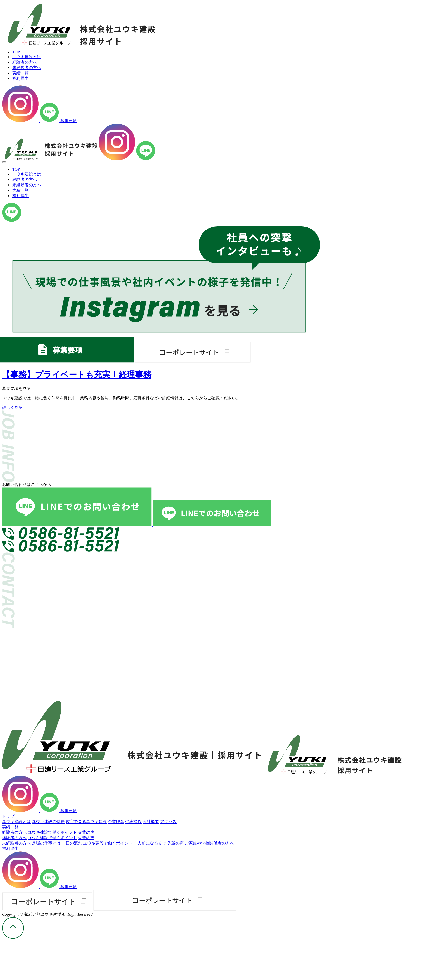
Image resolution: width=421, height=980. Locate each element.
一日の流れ (72, 843)
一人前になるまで (150, 843)
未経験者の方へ (16, 843)
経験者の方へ (14, 832)
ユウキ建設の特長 (48, 822)
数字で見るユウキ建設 (86, 822)
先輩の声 (86, 832)
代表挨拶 (133, 822)
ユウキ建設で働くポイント (52, 832)
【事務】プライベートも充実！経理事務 (77, 375)
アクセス (168, 822)
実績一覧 (10, 827)
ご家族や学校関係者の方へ (209, 843)
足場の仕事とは (46, 843)
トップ (8, 816)
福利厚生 (10, 849)
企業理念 (116, 822)
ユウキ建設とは (16, 822)
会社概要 (151, 822)
